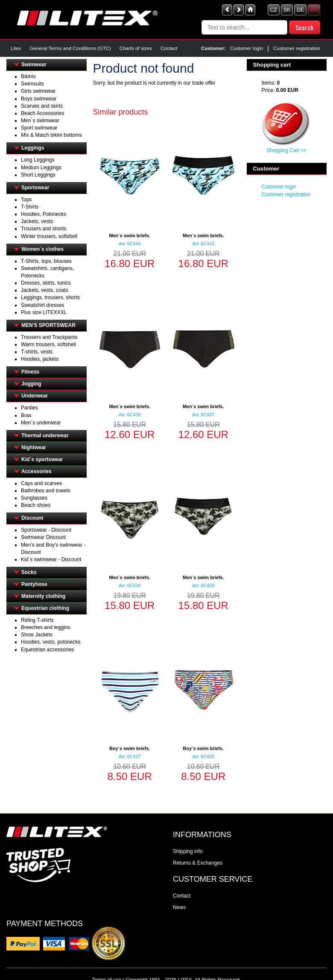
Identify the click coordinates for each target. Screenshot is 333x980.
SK (287, 10)
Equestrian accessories (47, 650)
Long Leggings (38, 160)
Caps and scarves (41, 483)
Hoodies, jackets (40, 359)
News (179, 907)
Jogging (31, 384)
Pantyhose (34, 584)
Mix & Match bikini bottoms (51, 135)
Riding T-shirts (37, 620)
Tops (26, 200)
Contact (169, 48)
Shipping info (188, 851)
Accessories (37, 471)
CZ (274, 10)
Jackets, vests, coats (45, 290)
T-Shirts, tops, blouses (46, 261)
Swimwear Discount (43, 537)
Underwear (35, 396)
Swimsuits (32, 84)
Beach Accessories (42, 113)
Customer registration (297, 48)
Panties (29, 408)
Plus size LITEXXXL (44, 312)
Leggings (33, 148)
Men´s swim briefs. (130, 235)
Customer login (247, 48)
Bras (26, 415)
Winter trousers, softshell (49, 236)
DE (300, 10)
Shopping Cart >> (286, 150)
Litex (16, 48)
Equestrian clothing (45, 608)
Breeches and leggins (45, 627)
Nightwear (34, 447)
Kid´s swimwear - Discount (51, 559)
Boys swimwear (39, 99)
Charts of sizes (136, 48)
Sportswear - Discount (46, 530)
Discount (32, 518)
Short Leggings (38, 175)
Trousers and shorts (44, 229)
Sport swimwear (39, 128)
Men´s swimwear (40, 121)
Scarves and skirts (42, 106)
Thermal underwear (45, 436)
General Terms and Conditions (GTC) (70, 48)
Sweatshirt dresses (42, 305)
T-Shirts (30, 207)
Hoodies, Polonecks (44, 214)
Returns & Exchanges (198, 863)
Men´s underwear (41, 423)
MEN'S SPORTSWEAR (48, 325)
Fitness (30, 372)
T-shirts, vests (37, 352)
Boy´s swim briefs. (130, 748)
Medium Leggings (41, 168)
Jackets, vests (37, 221)
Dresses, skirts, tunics (46, 283)
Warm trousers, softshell (48, 344)
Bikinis (28, 77)
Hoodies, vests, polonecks (51, 642)
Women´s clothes (42, 249)
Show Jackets (37, 635)
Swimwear (34, 65)
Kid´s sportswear (42, 459)
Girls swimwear (38, 91)
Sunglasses (34, 498)
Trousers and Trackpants (49, 337)
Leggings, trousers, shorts (50, 297)
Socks (29, 572)
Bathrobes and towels (45, 491)
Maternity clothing (43, 596)
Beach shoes (36, 505)
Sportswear (35, 188)
